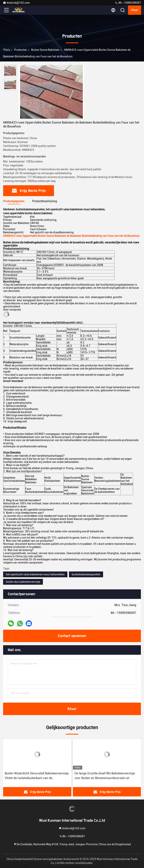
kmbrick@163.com (16, 3)
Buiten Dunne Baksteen (45, 50)
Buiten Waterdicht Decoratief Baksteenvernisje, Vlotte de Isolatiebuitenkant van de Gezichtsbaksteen (37, 776)
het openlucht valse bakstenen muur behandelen (35, 574)
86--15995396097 (128, 3)
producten (21, 50)
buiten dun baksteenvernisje (23, 582)
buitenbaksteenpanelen (86, 574)
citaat (135, 10)
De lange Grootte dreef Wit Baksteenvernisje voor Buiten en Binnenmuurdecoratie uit (105, 776)
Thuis (7, 50)
